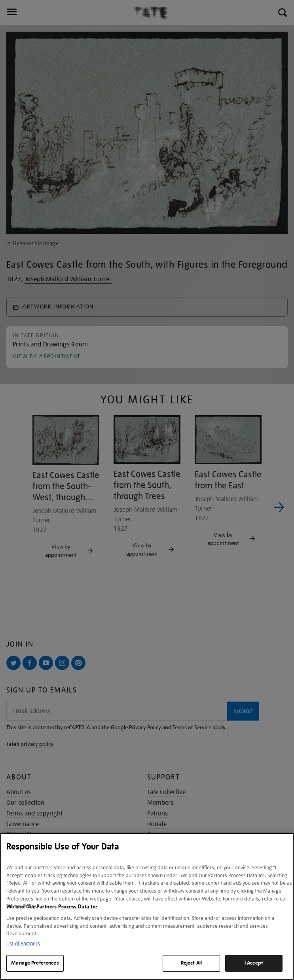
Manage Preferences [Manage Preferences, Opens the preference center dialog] (35, 963)
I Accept (254, 963)
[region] (147, 906)
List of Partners (23, 943)
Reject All (191, 963)
